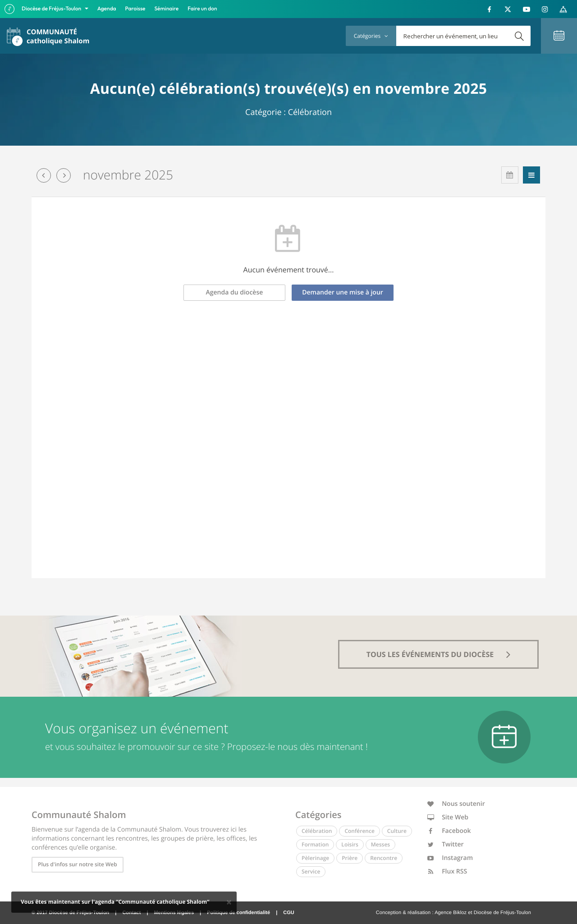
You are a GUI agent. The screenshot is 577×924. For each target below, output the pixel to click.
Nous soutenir (456, 804)
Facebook (449, 831)
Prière (350, 858)
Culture (397, 831)
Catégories (371, 36)
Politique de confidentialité (238, 913)
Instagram (450, 858)
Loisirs (350, 844)
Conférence (359, 831)
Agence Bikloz (451, 913)
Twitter (446, 844)
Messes (380, 844)
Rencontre (384, 858)
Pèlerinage (315, 858)
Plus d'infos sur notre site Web (78, 864)
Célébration (317, 831)
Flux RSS (447, 871)
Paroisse (135, 9)
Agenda (107, 9)
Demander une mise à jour (343, 292)
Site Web (448, 817)
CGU (288, 913)
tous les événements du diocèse (439, 654)
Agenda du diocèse (235, 292)
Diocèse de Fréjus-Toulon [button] (52, 9)
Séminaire (167, 9)
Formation (315, 844)
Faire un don (202, 9)
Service (311, 871)
